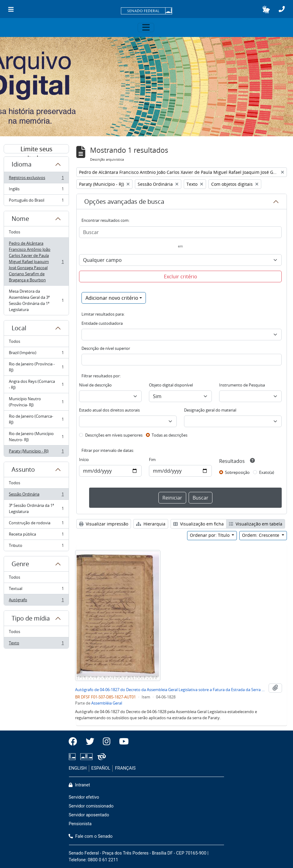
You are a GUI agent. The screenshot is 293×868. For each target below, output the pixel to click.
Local (19, 328)
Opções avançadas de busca (124, 201)
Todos (14, 232)
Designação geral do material (210, 410)
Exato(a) (267, 472)
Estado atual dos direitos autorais (109, 410)
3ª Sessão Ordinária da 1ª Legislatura (36, 508)
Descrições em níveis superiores (114, 435)
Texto (36, 644)
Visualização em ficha (199, 524)
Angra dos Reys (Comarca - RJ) (36, 384)
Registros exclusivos (36, 179)
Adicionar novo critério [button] (112, 298)
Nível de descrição (95, 385)
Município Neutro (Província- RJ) (36, 402)
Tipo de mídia (31, 618)
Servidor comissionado (91, 806)
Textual (36, 590)
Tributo (36, 547)
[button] (266, 9)
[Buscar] (180, 232)
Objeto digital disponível (171, 385)
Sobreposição (237, 472)
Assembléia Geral (107, 703)
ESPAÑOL (101, 768)
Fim (152, 460)
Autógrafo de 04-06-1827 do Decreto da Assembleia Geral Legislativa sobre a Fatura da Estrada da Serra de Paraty (171, 690)
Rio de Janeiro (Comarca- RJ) (36, 419)
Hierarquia (151, 524)
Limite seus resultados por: (36, 149)
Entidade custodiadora (102, 323)
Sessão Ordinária (36, 495)
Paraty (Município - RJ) (36, 452)
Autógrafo (36, 601)
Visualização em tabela (256, 524)
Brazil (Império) (36, 354)
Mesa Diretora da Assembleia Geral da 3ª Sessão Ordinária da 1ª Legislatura (36, 300)
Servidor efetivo (84, 797)
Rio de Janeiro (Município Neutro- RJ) (36, 437)
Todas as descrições (170, 435)
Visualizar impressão (104, 524)
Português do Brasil (36, 201)
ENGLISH (78, 768)
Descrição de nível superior (106, 348)
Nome (20, 219)
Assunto (23, 469)
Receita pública (36, 535)
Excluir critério (181, 277)
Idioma (22, 164)
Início (84, 460)
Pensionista (80, 824)
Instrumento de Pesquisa (242, 385)
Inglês (36, 190)
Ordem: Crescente (261, 535)
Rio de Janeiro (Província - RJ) (36, 367)
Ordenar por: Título (210, 535)
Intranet (79, 785)
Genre (20, 564)
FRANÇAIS (125, 768)
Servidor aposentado (89, 815)
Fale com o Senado (91, 836)
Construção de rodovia (36, 524)
